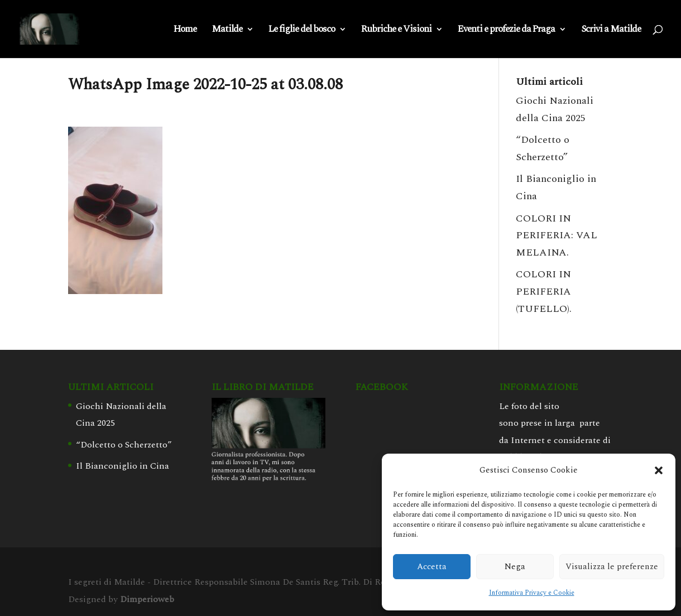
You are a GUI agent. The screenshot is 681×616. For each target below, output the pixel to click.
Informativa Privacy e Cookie (532, 593)
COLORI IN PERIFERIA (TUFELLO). (544, 291)
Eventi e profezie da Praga (506, 31)
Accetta (432, 567)
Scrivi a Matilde (611, 31)
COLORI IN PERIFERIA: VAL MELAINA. (557, 235)
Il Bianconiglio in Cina (123, 466)
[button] (659, 470)
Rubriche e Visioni (396, 31)
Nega (515, 567)
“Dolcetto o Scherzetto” (124, 445)
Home (185, 31)
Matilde (227, 31)
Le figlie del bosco (302, 31)
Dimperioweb (147, 599)
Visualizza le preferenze (612, 567)
